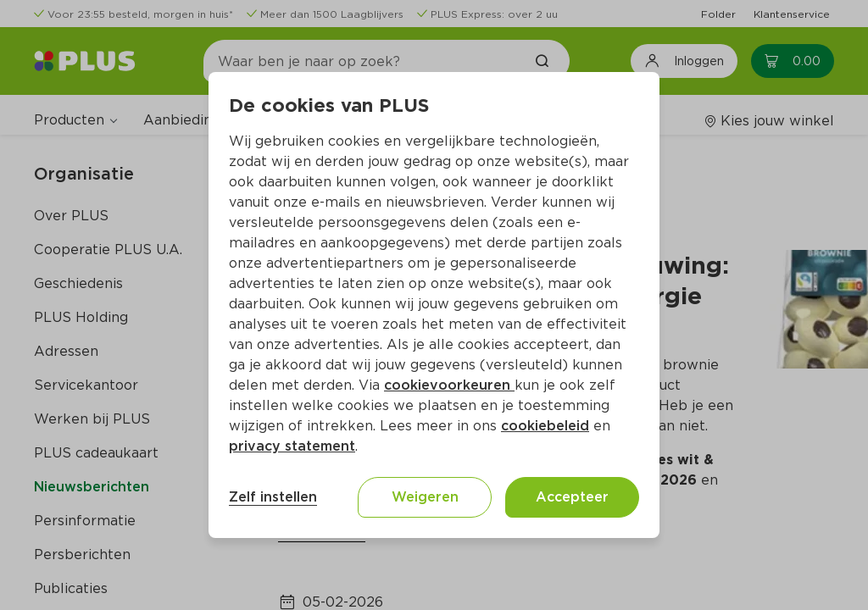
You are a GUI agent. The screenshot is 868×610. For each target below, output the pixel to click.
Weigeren (425, 497)
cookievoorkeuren (449, 385)
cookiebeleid (545, 426)
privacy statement (292, 446)
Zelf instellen (273, 497)
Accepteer (572, 497)
